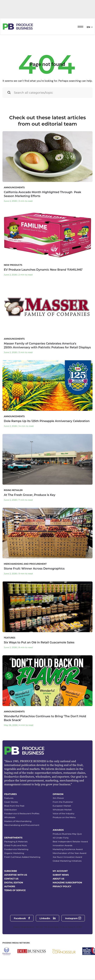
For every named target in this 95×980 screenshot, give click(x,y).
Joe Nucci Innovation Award (67, 857)
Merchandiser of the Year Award (69, 853)
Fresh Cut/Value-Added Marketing (22, 857)
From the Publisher (63, 802)
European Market (62, 806)
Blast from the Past (14, 806)
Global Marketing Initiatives (67, 861)
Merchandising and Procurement (22, 825)
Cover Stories (11, 802)
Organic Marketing (14, 853)
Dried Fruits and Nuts (16, 845)
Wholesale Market (62, 810)
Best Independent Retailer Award (70, 842)
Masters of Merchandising (18, 821)
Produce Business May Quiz (67, 834)
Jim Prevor (58, 798)
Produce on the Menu (64, 817)
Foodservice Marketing (16, 849)
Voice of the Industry (64, 813)
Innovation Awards (63, 845)
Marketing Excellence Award (68, 849)
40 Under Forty (61, 838)
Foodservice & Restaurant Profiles (22, 813)
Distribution (11, 810)
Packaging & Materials (16, 842)
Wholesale (10, 817)
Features (9, 798)
